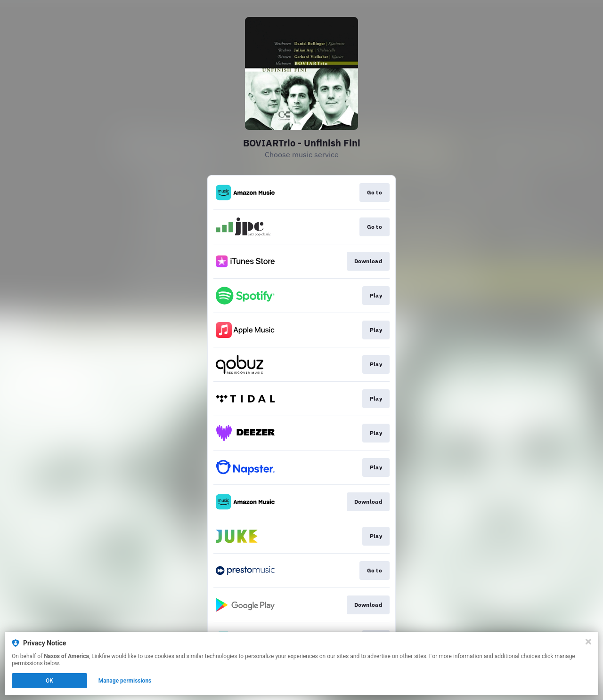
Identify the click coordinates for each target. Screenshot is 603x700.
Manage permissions (125, 681)
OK (49, 681)
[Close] (588, 642)
